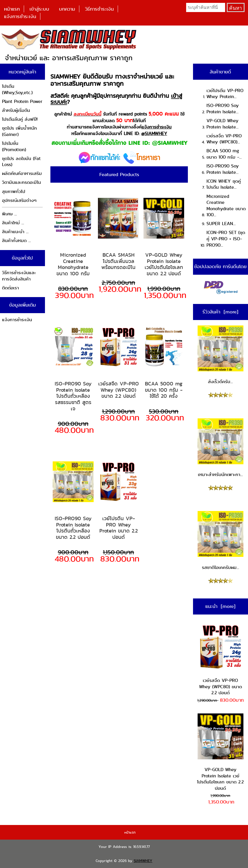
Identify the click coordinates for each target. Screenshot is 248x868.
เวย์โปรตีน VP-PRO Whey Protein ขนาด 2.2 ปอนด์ (119, 528)
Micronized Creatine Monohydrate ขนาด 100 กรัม (73, 264)
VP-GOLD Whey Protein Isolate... (223, 124)
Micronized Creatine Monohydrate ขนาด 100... (226, 206)
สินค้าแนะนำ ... (15, 232)
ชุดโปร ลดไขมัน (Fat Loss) (21, 162)
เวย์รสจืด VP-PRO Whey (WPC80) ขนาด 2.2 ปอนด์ (119, 390)
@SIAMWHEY (154, 133)
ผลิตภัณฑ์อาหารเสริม (22, 173)
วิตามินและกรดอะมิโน (21, 182)
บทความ (67, 9)
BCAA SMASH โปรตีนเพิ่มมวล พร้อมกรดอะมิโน (118, 261)
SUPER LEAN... (221, 224)
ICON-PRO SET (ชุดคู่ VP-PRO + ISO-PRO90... (226, 239)
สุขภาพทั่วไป (14, 191)
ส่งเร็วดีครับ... (221, 355)
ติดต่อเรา (10, 288)
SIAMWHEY (143, 861)
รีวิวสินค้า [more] (220, 312)
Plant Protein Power (22, 101)
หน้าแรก (12, 9)
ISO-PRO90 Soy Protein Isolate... (223, 109)
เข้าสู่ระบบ (39, 9)
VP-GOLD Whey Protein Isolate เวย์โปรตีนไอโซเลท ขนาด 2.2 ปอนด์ (164, 264)
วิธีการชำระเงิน (99, 9)
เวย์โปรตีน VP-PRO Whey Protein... (225, 94)
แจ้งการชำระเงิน (20, 16)
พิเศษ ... (9, 214)
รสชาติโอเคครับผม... (221, 541)
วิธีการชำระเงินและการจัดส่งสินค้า (19, 276)
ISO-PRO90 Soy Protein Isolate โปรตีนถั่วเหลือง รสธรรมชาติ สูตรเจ (73, 396)
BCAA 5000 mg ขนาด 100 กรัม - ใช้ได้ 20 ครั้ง (164, 390)
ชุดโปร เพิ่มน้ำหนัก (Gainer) (19, 131)
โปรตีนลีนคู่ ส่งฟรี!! (20, 119)
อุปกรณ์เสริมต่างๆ (19, 200)
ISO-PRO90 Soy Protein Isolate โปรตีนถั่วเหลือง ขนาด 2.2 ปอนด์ (73, 528)
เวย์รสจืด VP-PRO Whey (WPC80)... (224, 139)
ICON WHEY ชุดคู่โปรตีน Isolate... (224, 184)
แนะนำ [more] (220, 606)
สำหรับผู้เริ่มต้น (16, 110)
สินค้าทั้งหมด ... (16, 240)
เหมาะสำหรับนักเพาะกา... (221, 448)
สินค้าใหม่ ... (13, 223)
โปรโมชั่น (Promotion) (14, 146)
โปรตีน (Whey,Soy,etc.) (17, 89)
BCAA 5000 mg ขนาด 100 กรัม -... (224, 154)
